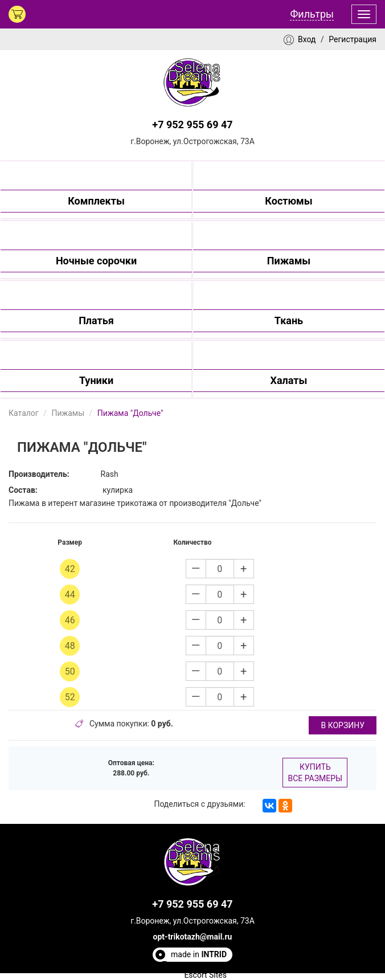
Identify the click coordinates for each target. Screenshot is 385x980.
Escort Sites (205, 975)
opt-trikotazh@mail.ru (193, 937)
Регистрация (353, 39)
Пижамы (68, 413)
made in (199, 954)
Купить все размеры (315, 773)
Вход (307, 39)
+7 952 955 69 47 (192, 124)
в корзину (343, 725)
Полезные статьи (194, 965)
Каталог (24, 413)
